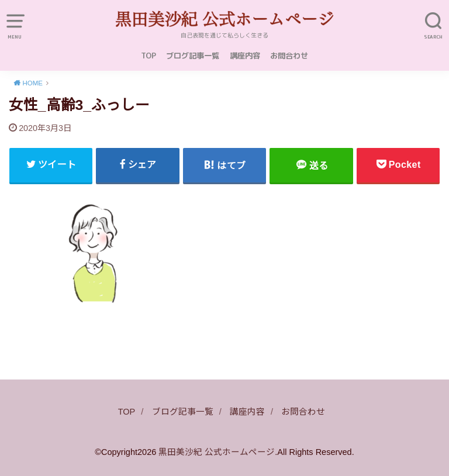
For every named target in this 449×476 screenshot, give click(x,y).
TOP (148, 56)
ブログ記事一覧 (193, 56)
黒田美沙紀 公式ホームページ (217, 452)
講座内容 (245, 56)
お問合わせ (289, 56)
